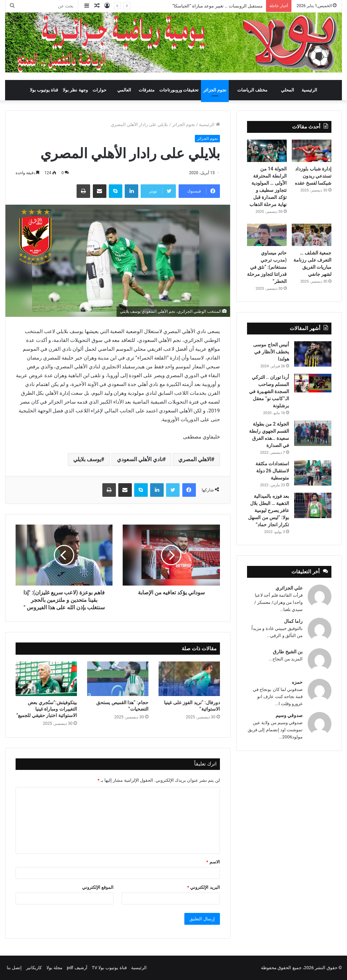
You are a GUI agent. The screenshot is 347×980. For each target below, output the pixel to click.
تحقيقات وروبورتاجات (179, 90)
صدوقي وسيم (289, 715)
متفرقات (147, 90)
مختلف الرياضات (252, 90)
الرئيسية (309, 90)
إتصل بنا (14, 968)
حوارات (99, 90)
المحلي (288, 90)
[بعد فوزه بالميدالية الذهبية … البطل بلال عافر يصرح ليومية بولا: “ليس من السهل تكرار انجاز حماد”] (313, 505)
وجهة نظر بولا (75, 90)
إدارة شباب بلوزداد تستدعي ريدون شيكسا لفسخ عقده (313, 176)
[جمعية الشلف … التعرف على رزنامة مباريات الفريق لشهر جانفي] (312, 235)
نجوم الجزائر (215, 90)
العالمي (124, 90)
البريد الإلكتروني (203, 887)
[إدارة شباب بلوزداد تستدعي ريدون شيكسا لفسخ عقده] (312, 151)
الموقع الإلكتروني (98, 887)
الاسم (213, 862)
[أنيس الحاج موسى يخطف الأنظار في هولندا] (313, 354)
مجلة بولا (54, 968)
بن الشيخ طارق (288, 652)
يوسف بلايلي (87, 459)
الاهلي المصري (195, 459)
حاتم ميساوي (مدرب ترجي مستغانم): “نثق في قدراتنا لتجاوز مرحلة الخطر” (267, 267)
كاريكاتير (34, 968)
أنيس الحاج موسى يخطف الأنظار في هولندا (271, 352)
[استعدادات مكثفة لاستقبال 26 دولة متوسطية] (313, 473)
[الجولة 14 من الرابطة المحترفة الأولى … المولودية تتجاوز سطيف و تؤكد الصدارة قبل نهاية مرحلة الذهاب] (267, 151)
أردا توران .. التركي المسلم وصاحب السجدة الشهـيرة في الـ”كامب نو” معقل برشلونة (269, 391)
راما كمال (293, 621)
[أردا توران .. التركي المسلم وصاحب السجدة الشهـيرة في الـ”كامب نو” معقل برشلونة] (313, 383)
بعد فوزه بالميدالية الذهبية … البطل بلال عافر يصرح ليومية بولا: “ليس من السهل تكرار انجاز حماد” (269, 510)
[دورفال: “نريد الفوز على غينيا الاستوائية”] (189, 679)
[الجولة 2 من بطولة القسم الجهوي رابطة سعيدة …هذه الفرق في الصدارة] (313, 433)
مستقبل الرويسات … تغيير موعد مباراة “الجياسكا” (218, 6)
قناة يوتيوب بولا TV (109, 968)
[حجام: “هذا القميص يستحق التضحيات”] (118, 679)
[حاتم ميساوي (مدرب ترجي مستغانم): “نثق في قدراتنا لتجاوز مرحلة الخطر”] (267, 235)
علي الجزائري (289, 588)
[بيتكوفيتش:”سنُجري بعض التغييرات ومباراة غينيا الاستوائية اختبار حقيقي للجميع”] (46, 679)
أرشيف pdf (77, 968)
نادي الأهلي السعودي (140, 459)
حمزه (297, 682)
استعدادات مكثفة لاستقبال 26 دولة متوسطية (272, 471)
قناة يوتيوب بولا (44, 90)
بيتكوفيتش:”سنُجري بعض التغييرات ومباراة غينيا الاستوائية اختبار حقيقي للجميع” (47, 709)
